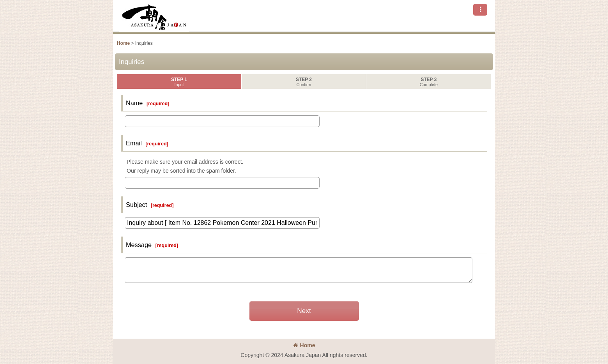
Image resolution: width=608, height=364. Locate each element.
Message (139, 245)
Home (304, 345)
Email (134, 143)
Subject (136, 205)
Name (134, 103)
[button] (480, 10)
